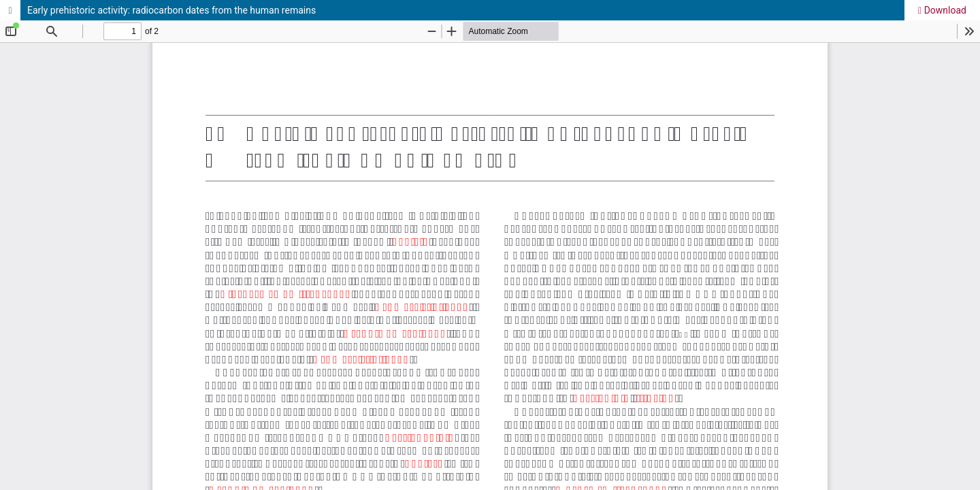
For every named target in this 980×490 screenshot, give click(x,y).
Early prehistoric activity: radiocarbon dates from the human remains (171, 10)
